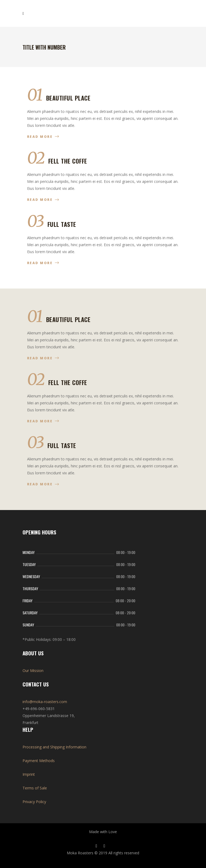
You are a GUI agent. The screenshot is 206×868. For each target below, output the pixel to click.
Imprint (29, 774)
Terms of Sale (35, 788)
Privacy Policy (34, 802)
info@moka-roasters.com (45, 702)
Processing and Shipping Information (54, 747)
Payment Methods (39, 761)
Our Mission (33, 671)
